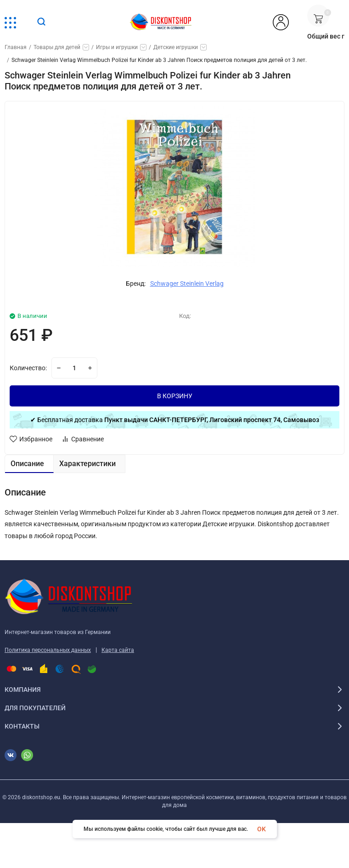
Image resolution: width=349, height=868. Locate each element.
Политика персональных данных (48, 650)
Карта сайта (118, 650)
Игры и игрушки (117, 47)
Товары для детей (57, 47)
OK (262, 829)
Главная (16, 47)
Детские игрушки (176, 47)
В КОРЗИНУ (175, 396)
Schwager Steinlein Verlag (187, 284)
